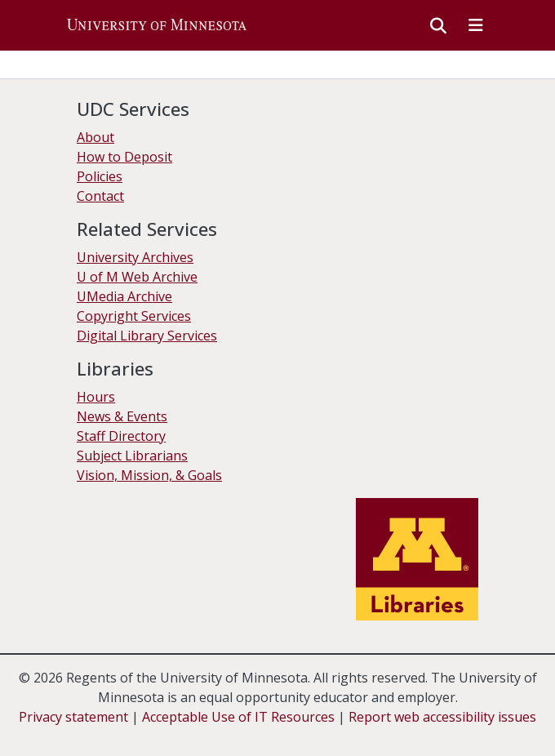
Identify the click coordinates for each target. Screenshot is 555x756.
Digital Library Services (147, 336)
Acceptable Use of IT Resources (238, 717)
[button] (157, 25)
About (95, 137)
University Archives (135, 257)
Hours (96, 397)
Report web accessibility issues (442, 717)
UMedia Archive (124, 296)
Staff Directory (121, 436)
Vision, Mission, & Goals (149, 475)
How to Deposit (124, 157)
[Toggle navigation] (476, 25)
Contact (100, 196)
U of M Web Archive (137, 277)
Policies (100, 176)
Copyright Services (134, 316)
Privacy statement (73, 717)
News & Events (122, 416)
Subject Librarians (132, 456)
